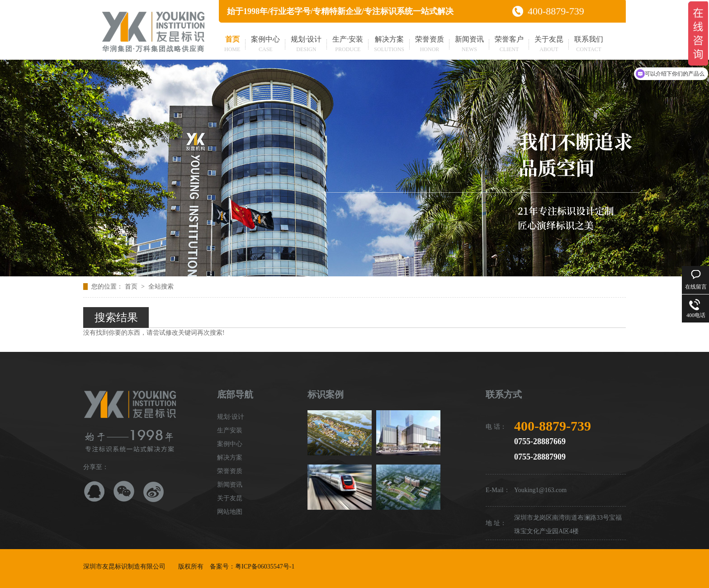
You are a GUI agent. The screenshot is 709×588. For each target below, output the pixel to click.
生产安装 (230, 430)
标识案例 (326, 394)
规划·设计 (306, 45)
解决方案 (389, 45)
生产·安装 (348, 45)
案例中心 (265, 45)
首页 (232, 45)
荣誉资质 (430, 45)
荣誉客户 (509, 45)
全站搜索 (161, 287)
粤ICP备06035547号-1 (265, 567)
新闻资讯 (469, 45)
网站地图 (230, 512)
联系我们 (589, 45)
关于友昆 (549, 45)
